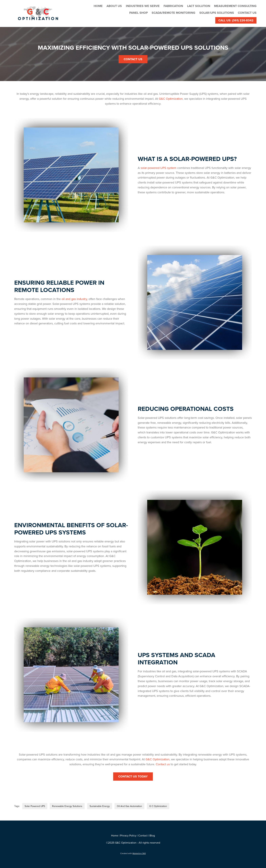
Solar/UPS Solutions (217, 13)
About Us (114, 6)
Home (98, 6)
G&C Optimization (171, 99)
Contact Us (247, 13)
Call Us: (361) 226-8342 (236, 20)
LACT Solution (199, 6)
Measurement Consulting (235, 6)
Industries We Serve (143, 6)
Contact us (163, 764)
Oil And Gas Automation (129, 806)
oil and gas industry (74, 299)
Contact (143, 835)
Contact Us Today (133, 776)
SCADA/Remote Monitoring (173, 13)
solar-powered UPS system (159, 168)
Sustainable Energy (100, 806)
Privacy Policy (128, 835)
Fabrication (173, 6)
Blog (152, 835)
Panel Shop (139, 13)
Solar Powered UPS (35, 806)
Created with (133, 853)
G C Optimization (158, 806)
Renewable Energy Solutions (67, 806)
